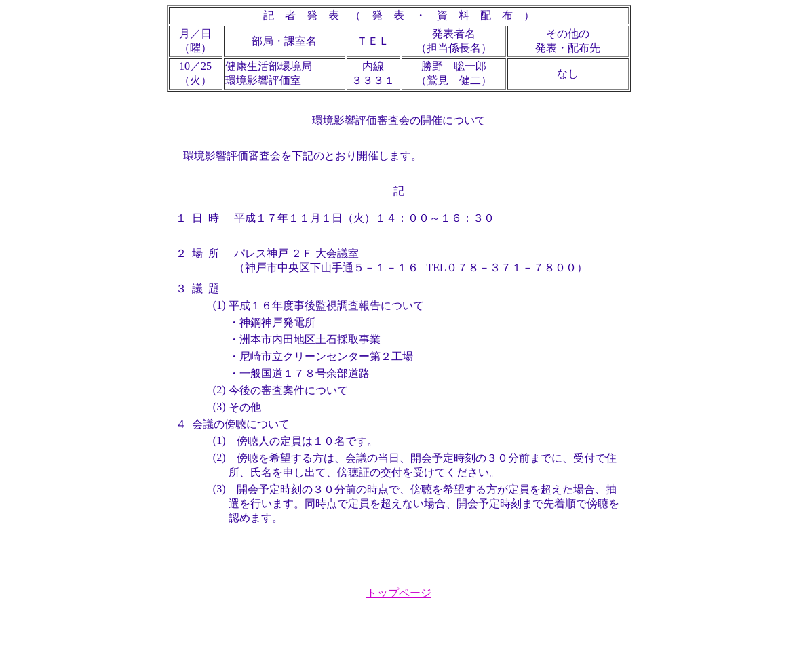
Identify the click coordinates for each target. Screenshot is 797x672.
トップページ (399, 593)
